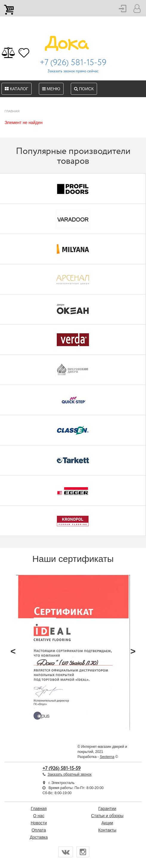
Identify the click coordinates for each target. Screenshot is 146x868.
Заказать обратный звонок (69, 774)
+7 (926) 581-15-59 (73, 63)
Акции (107, 823)
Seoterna (107, 757)
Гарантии (107, 809)
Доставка (39, 837)
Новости (39, 823)
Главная (39, 809)
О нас (39, 816)
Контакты (107, 830)
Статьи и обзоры (107, 816)
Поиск (84, 89)
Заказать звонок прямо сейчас (73, 71)
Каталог (17, 89)
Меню (51, 89)
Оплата (39, 830)
